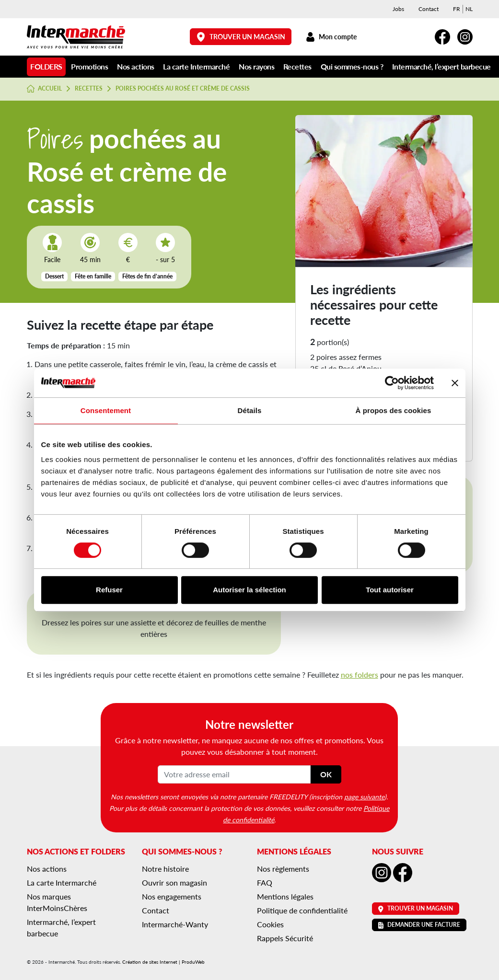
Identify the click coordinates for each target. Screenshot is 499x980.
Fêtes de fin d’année (147, 276)
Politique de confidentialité (302, 910)
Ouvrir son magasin (174, 882)
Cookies (270, 924)
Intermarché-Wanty (175, 924)
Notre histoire (165, 869)
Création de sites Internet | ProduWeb (163, 962)
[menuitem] (457, 9)
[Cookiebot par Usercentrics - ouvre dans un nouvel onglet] (392, 383)
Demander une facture (419, 925)
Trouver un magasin (241, 37)
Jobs (398, 9)
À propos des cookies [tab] (394, 410)
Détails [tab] (250, 410)
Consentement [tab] (106, 410)
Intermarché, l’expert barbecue (441, 66)
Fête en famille (93, 276)
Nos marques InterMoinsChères (57, 902)
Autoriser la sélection (249, 590)
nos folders (360, 674)
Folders (46, 66)
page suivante (364, 796)
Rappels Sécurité (285, 938)
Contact (429, 9)
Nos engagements (172, 896)
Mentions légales (285, 896)
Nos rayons (256, 66)
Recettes (297, 66)
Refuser (109, 590)
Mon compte (331, 37)
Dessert (54, 276)
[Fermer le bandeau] (455, 383)
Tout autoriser (390, 590)
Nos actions (136, 66)
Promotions (89, 66)
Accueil (45, 89)
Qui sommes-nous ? (352, 66)
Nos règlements (283, 869)
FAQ (265, 882)
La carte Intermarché (196, 66)
